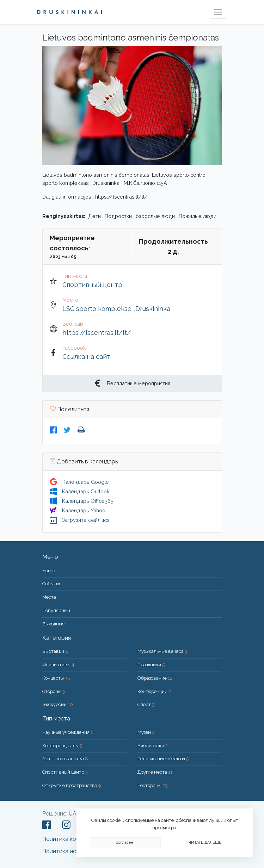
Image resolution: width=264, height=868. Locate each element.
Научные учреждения (67, 732)
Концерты (56, 678)
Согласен (124, 842)
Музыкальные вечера (162, 651)
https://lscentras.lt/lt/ (97, 333)
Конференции (154, 691)
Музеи (146, 732)
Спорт (146, 704)
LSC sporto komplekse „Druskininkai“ (118, 309)
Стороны (54, 691)
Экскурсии (58, 704)
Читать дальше (205, 842)
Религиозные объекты (163, 759)
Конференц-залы (62, 746)
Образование (155, 678)
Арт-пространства (65, 759)
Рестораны (152, 785)
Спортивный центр (92, 285)
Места (49, 597)
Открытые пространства (72, 785)
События (52, 584)
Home (49, 571)
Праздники (151, 665)
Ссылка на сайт (86, 357)
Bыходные (53, 624)
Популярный (56, 610)
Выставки (55, 651)
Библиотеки (153, 746)
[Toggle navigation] (218, 12)
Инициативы (58, 665)
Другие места (155, 772)
